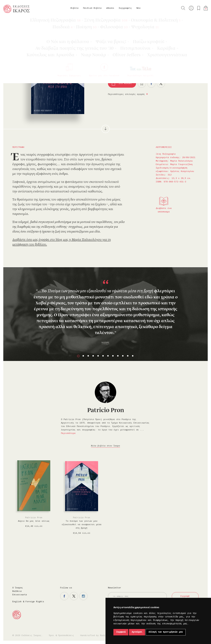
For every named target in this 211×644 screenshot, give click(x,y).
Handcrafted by (94, 636)
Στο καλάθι (125, 84)
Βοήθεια (17, 591)
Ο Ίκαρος (18, 588)
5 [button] (98, 356)
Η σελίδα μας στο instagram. (83, 596)
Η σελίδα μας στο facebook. (64, 596)
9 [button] (118, 356)
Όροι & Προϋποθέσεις (61, 636)
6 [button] (103, 356)
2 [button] (83, 356)
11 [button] (128, 356)
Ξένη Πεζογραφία (42, 21)
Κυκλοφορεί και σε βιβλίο (153, 72)
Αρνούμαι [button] (137, 632)
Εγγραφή (185, 596)
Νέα (138, 8)
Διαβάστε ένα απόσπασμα (164, 210)
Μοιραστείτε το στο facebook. (151, 84)
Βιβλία (75, 8)
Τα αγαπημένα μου (199, 8)
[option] (105, 311)
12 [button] (133, 356)
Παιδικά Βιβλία (92, 8)
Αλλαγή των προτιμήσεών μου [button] (166, 632)
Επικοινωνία (20, 595)
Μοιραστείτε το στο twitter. (161, 84)
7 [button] (108, 356)
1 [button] (78, 356)
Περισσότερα (68, 433)
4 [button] (93, 356)
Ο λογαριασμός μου (191, 8)
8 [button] (113, 356)
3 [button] (88, 356)
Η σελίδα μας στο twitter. (74, 596)
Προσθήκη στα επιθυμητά (142, 84)
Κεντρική (11, 21)
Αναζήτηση (183, 8)
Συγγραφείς (125, 8)
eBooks (110, 8)
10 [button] (123, 356)
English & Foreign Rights (28, 602)
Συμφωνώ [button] (121, 632)
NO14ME (105, 343)
